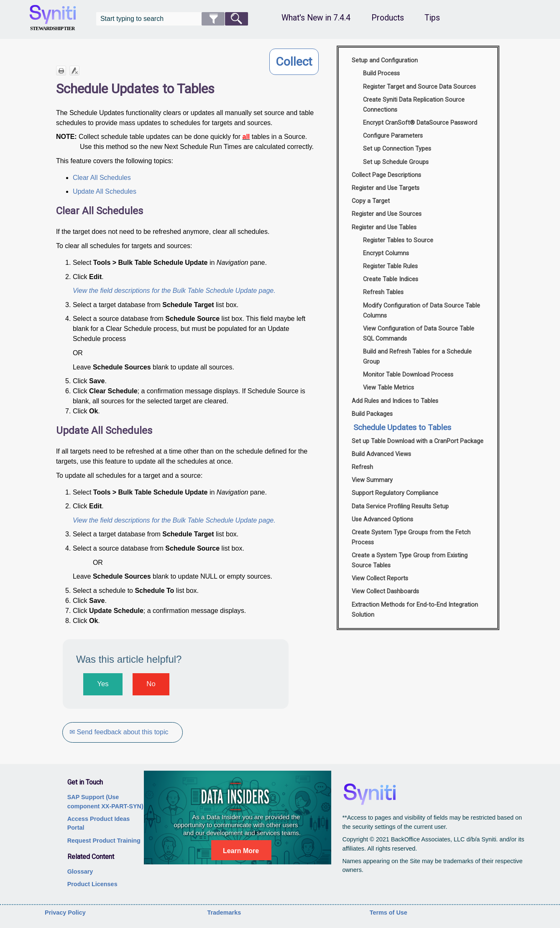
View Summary (372, 480)
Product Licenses (92, 884)
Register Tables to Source (398, 240)
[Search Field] (172, 19)
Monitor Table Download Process (408, 375)
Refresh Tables (383, 292)
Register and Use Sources (387, 214)
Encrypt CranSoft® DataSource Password (420, 123)
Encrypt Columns (386, 253)
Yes (103, 684)
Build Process (381, 73)
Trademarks (224, 913)
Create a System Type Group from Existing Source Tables (410, 560)
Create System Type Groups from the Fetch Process (411, 537)
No (151, 684)
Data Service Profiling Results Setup (400, 506)
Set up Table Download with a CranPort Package (418, 441)
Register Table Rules (390, 266)
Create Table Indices (391, 279)
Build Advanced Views (381, 454)
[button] (213, 19)
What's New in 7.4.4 (316, 18)
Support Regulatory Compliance (395, 493)
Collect (294, 62)
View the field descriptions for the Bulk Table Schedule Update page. (174, 291)
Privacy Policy (65, 913)
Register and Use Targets (386, 188)
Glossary (80, 872)
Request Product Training (104, 841)
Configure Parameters (393, 136)
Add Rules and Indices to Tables (395, 401)
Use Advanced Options (382, 519)
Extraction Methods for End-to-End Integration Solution (415, 610)
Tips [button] (432, 18)
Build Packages (372, 414)
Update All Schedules (105, 191)
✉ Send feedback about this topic (119, 732)
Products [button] (388, 18)
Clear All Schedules (102, 178)
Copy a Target (371, 201)
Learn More (241, 851)
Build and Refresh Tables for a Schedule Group (417, 357)
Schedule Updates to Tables (402, 427)
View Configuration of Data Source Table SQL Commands (419, 334)
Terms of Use (389, 913)
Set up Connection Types (397, 149)
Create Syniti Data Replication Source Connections (414, 105)
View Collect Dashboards (385, 591)
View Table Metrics (389, 388)
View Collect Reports (380, 578)
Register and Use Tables (384, 227)
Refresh (362, 467)
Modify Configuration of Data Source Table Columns (422, 311)
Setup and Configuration (385, 60)
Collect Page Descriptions (386, 175)
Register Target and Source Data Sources (419, 87)
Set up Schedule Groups (396, 162)
